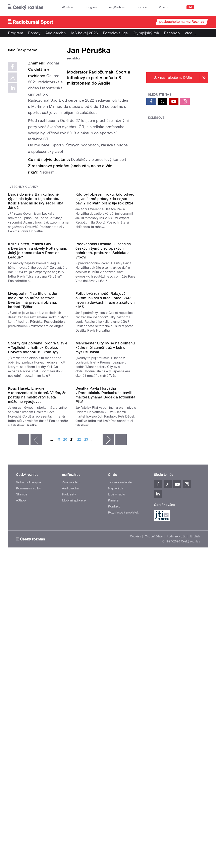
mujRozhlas (106, 7)
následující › (108, 644)
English (195, 741)
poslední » (121, 644)
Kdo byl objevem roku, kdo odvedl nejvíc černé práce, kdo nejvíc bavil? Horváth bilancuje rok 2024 (105, 266)
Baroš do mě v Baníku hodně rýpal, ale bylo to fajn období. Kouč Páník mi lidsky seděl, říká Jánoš (36, 268)
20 (65, 644)
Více (190, 33)
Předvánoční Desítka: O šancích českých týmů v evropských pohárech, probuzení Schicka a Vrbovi (103, 352)
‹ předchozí (36, 644)
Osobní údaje (154, 741)
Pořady (34, 33)
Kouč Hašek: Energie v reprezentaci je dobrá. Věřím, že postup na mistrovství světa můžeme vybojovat (37, 599)
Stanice (126, 7)
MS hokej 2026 (85, 33)
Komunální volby (28, 693)
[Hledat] (203, 7)
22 (79, 644)
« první (23, 644)
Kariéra (113, 705)
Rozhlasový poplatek (123, 717)
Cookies (136, 741)
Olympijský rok (146, 33)
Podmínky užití (176, 741)
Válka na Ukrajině (29, 687)
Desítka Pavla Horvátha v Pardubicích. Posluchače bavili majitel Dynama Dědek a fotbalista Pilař (105, 599)
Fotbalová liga (115, 33)
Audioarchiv (56, 33)
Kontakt (114, 711)
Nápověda (116, 693)
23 (86, 644)
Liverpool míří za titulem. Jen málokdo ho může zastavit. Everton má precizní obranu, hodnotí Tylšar (33, 436)
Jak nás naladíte (120, 687)
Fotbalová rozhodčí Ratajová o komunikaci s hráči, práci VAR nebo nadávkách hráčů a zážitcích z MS (105, 436)
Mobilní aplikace (74, 705)
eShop (21, 705)
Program (85, 7)
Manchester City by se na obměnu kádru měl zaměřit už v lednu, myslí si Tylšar (105, 517)
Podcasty (69, 699)
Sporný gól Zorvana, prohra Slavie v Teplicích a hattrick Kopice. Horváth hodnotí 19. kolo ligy (38, 517)
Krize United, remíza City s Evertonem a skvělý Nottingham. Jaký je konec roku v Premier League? (38, 352)
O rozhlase (146, 7)
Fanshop (172, 33)
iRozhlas (66, 7)
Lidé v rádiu (117, 699)
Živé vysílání (71, 687)
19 (58, 644)
